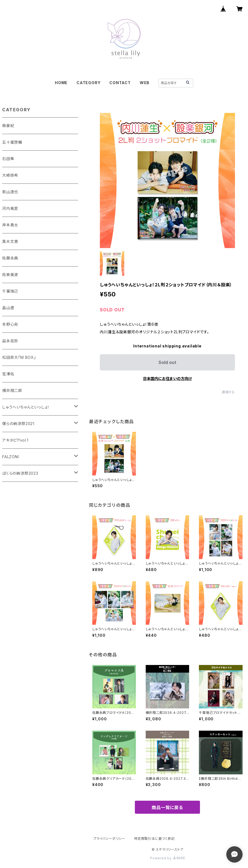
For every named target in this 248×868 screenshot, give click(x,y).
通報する (228, 392)
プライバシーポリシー (109, 839)
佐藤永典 (10, 258)
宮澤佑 (8, 374)
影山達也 (10, 192)
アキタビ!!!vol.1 (15, 440)
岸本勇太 (10, 225)
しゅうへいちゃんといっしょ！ (26, 407)
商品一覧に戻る (167, 807)
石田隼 (8, 159)
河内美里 (10, 208)
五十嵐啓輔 (12, 142)
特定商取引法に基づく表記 (154, 839)
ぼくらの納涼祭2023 (20, 473)
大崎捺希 (10, 175)
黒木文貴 (10, 241)
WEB (145, 83)
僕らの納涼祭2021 (18, 424)
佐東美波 (10, 275)
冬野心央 (10, 324)
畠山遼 (8, 308)
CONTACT (120, 83)
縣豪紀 (8, 126)
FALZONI (11, 457)
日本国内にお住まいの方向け (167, 378)
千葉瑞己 (10, 291)
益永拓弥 (10, 341)
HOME (61, 83)
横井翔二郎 (12, 390)
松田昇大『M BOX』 (19, 357)
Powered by (167, 858)
